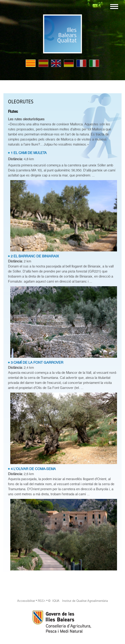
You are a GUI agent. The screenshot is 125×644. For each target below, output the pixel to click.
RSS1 (42, 601)
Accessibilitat (26, 601)
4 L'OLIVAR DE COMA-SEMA (33, 469)
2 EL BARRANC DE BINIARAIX (35, 256)
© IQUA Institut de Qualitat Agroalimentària (78, 601)
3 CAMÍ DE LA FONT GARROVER (37, 363)
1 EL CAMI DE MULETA (29, 153)
